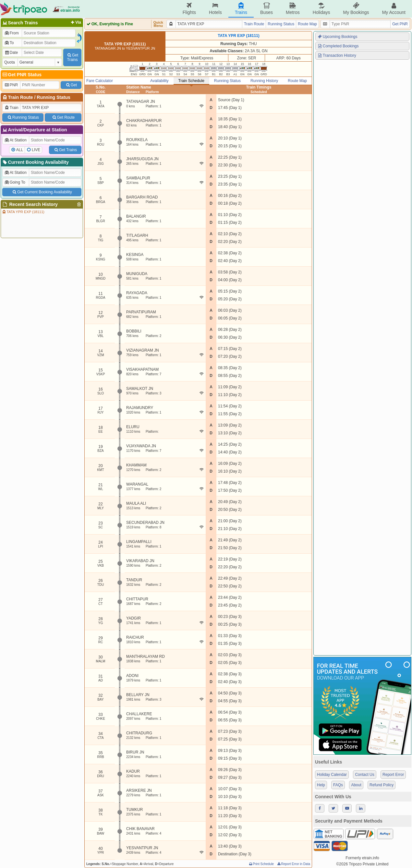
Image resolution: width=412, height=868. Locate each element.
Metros (293, 9)
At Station (15, 140)
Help (321, 785)
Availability (159, 81)
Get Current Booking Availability (42, 192)
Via (75, 22)
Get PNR (400, 24)
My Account (394, 9)
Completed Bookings (338, 46)
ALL (20, 150)
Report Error (393, 775)
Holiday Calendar (332, 775)
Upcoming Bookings (337, 37)
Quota (10, 62)
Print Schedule (261, 864)
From (12, 33)
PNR (11, 85)
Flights (189, 9)
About (356, 785)
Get (71, 85)
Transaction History (337, 55)
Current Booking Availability (35, 162)
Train (11, 108)
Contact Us (364, 775)
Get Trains (65, 150)
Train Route (21, 97)
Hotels (215, 9)
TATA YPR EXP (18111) (23, 212)
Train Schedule (191, 81)
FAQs (338, 785)
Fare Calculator (100, 81)
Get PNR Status (22, 75)
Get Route (63, 117)
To (9, 43)
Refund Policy (382, 785)
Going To (15, 182)
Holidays (321, 9)
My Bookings (356, 9)
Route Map (307, 24)
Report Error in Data (293, 864)
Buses (267, 9)
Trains (241, 9)
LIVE (36, 150)
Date (11, 53)
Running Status (53, 97)
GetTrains (72, 57)
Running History (264, 81)
